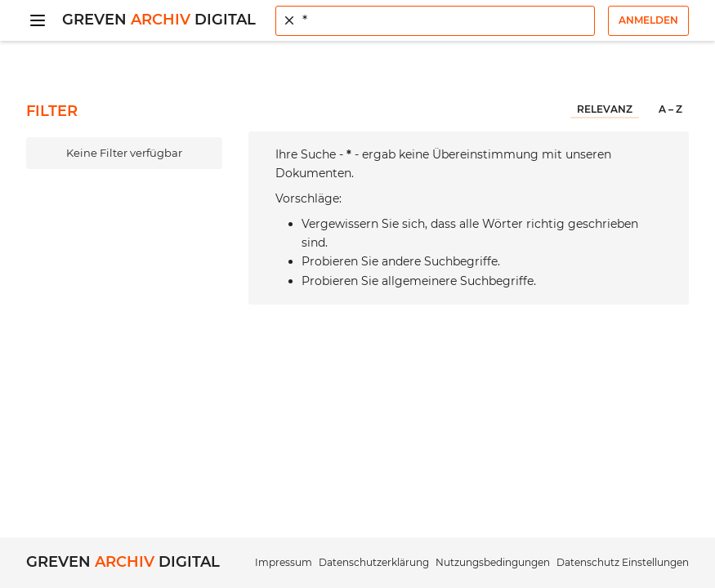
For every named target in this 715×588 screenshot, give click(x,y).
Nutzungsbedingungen (493, 562)
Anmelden (648, 20)
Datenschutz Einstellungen (623, 562)
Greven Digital (159, 20)
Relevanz (605, 109)
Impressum (284, 562)
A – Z (670, 109)
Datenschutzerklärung (374, 562)
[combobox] (435, 21)
